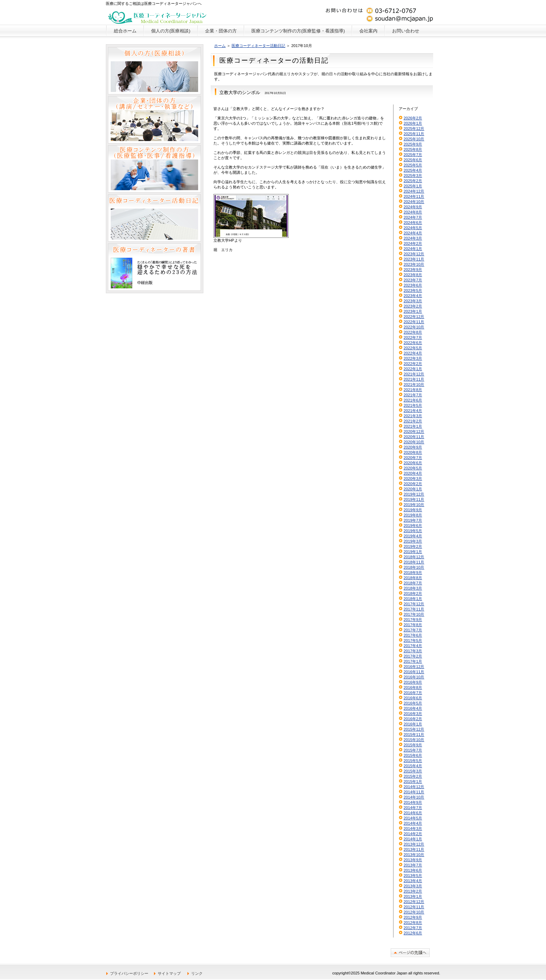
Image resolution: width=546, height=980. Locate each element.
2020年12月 (414, 431)
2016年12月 (414, 667)
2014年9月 (413, 802)
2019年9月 (413, 510)
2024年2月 (413, 243)
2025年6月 (413, 160)
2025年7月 (413, 155)
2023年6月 (413, 285)
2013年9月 (413, 860)
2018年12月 (414, 557)
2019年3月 (413, 541)
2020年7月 (413, 458)
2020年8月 (413, 452)
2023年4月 (413, 296)
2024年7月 (413, 217)
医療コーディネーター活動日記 (258, 46)
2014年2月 (413, 834)
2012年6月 (413, 933)
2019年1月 (413, 552)
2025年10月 (414, 139)
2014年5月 (413, 818)
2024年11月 (414, 196)
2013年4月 (413, 881)
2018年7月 (413, 583)
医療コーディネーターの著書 (154, 267)
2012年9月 (413, 917)
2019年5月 (413, 531)
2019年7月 (413, 520)
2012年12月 (414, 902)
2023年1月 (413, 311)
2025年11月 (414, 134)
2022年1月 (413, 369)
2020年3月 (413, 479)
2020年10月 (414, 442)
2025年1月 (413, 186)
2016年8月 (413, 687)
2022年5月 (413, 348)
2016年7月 (413, 693)
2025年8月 (413, 149)
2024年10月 (414, 202)
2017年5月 (413, 640)
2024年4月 (413, 233)
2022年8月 (413, 332)
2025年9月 (413, 144)
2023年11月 (414, 259)
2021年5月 (413, 405)
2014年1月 (413, 839)
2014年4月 (413, 823)
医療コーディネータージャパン (158, 16)
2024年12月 (414, 191)
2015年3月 (413, 771)
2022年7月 (413, 337)
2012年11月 (414, 907)
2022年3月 (413, 358)
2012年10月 (414, 912)
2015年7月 (413, 750)
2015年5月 (413, 761)
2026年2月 (413, 118)
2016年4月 (413, 708)
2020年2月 (413, 484)
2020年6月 (413, 463)
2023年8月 (413, 275)
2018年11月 (414, 562)
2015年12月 (414, 729)
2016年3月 (413, 714)
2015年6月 (413, 755)
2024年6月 (413, 223)
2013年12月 (414, 844)
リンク (197, 973)
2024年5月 (413, 228)
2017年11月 (414, 609)
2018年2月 (413, 593)
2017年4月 (413, 646)
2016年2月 (413, 719)
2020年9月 (413, 447)
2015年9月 (413, 745)
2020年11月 (414, 437)
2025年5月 (413, 165)
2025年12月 (414, 129)
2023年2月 (413, 306)
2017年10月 (414, 614)
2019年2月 (413, 546)
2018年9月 (413, 573)
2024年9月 (413, 207)
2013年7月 (413, 865)
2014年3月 (413, 829)
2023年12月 (414, 254)
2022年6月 (413, 343)
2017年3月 (413, 651)
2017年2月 (413, 656)
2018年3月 (413, 588)
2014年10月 (414, 797)
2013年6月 (413, 870)
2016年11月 (414, 672)
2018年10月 (414, 567)
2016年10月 (414, 677)
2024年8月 (413, 212)
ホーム (220, 46)
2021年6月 (413, 400)
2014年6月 (413, 813)
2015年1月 (413, 781)
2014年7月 (413, 808)
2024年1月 (413, 249)
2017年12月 (414, 604)
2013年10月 (414, 855)
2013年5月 (413, 876)
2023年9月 (413, 270)
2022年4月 (413, 353)
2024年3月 (413, 238)
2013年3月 (413, 886)
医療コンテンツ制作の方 (154, 169)
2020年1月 (413, 489)
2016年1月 (413, 724)
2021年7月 (413, 395)
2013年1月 (413, 896)
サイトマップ (169, 973)
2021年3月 (413, 416)
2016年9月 (413, 682)
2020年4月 (413, 473)
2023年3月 (413, 301)
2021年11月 (414, 379)
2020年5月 (413, 468)
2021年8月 (413, 390)
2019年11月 (414, 499)
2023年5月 (413, 290)
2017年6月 (413, 635)
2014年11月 (414, 792)
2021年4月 (413, 411)
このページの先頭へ (410, 953)
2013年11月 (414, 849)
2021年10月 (414, 384)
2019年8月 (413, 515)
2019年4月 (413, 536)
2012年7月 (413, 928)
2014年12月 (414, 787)
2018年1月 (413, 599)
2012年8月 (413, 923)
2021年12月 (414, 374)
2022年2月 (413, 364)
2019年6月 (413, 526)
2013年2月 (413, 891)
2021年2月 (413, 421)
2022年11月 (414, 322)
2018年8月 (413, 578)
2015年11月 (414, 734)
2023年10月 (414, 264)
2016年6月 (413, 698)
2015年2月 (413, 776)
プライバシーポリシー (129, 973)
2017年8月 (413, 625)
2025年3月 (413, 176)
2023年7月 (413, 280)
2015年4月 (413, 766)
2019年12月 (414, 494)
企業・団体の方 (154, 120)
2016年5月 (413, 703)
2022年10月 (414, 327)
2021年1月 (413, 426)
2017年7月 (413, 630)
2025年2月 (413, 181)
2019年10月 (414, 505)
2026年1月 (413, 123)
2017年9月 (413, 620)
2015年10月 (414, 740)
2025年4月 (413, 170)
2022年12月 (414, 317)
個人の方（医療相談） (154, 71)
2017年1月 (413, 661)
